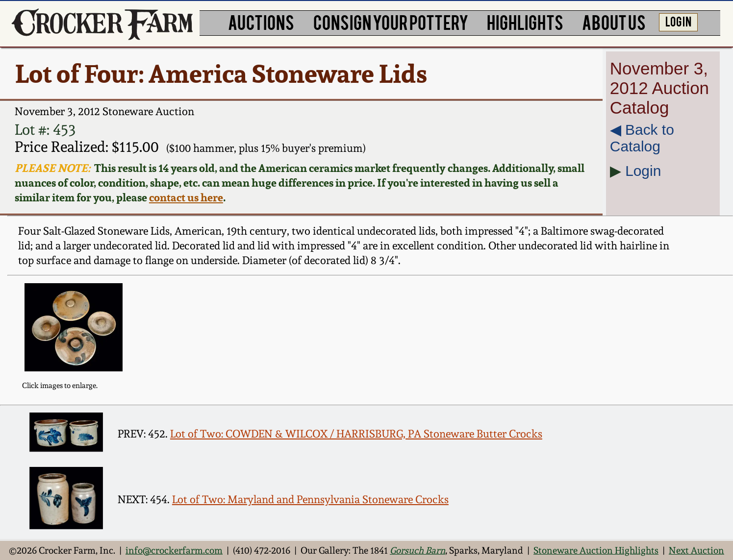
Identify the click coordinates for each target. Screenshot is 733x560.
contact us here (186, 197)
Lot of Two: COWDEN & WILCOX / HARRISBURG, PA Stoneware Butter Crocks (356, 434)
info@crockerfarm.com (174, 550)
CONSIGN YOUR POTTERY (391, 22)
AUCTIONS (261, 22)
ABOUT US (614, 22)
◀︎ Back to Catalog (642, 138)
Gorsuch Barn (417, 550)
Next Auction (696, 550)
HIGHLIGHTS (525, 22)
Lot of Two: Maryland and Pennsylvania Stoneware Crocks (310, 499)
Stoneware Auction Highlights (596, 550)
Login (643, 171)
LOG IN (678, 21)
